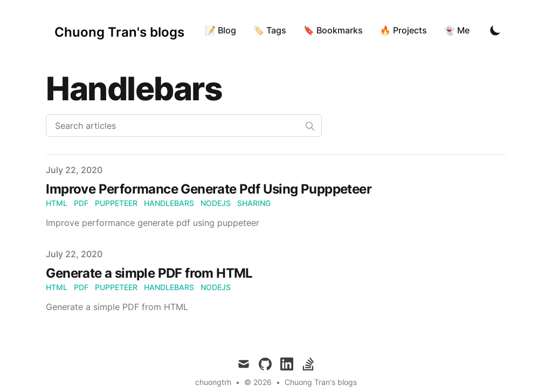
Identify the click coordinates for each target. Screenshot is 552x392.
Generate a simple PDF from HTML (149, 273)
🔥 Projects (403, 30)
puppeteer (116, 203)
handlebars (169, 203)
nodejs (216, 203)
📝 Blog (220, 30)
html (57, 203)
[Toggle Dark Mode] (495, 30)
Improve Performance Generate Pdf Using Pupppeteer (209, 189)
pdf (81, 203)
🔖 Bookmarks (333, 30)
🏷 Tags (270, 30)
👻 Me (457, 30)
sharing (254, 203)
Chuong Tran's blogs (321, 382)
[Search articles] (184, 126)
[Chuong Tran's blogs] (119, 30)
